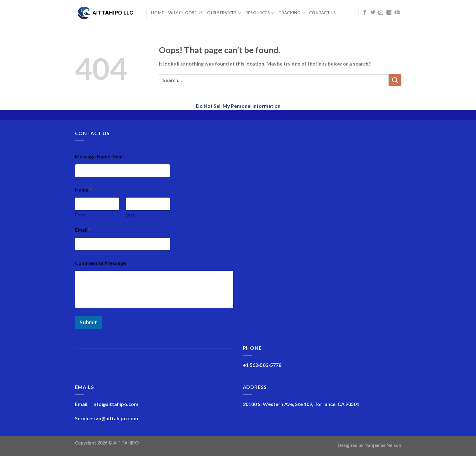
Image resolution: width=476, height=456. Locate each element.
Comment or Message (100, 263)
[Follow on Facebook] (365, 13)
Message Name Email (99, 156)
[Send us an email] (381, 13)
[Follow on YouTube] (397, 13)
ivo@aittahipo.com (116, 418)
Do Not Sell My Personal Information (238, 106)
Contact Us (323, 13)
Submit (88, 322)
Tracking (292, 13)
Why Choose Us (185, 13)
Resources (260, 13)
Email (83, 230)
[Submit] (395, 80)
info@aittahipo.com (115, 404)
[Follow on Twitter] (373, 13)
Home (157, 13)
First (80, 215)
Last (130, 215)
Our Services (224, 13)
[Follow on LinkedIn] (389, 13)
